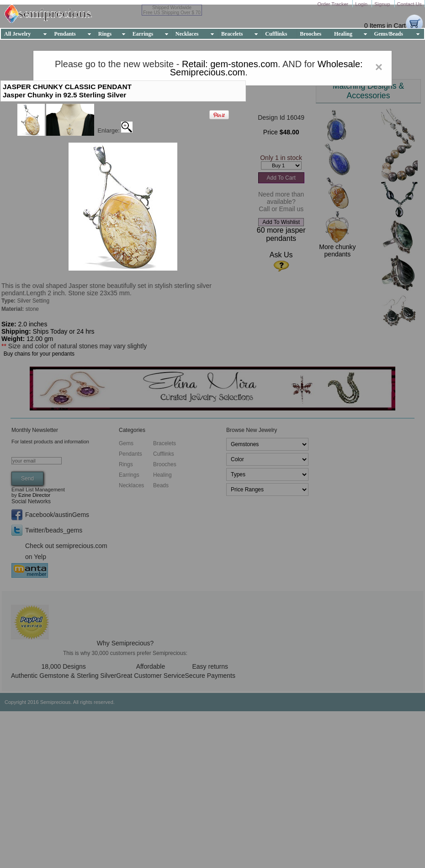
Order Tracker (333, 4)
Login (362, 4)
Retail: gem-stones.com (230, 64)
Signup (383, 4)
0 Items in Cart (385, 26)
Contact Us (409, 4)
